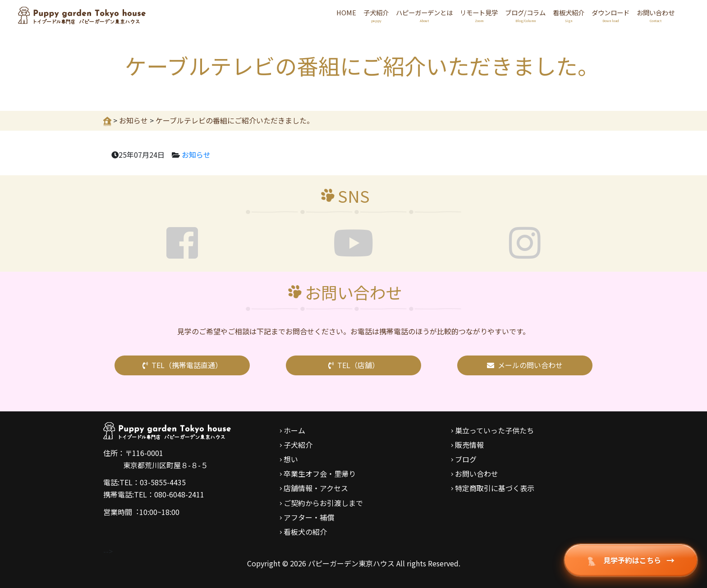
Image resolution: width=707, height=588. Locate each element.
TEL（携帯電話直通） (182, 365)
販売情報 (469, 445)
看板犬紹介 (569, 16)
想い (291, 459)
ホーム (294, 430)
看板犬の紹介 (305, 532)
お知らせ (196, 155)
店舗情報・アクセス (316, 488)
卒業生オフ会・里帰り (320, 474)
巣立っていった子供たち (494, 430)
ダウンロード (611, 16)
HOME (346, 12)
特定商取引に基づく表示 (495, 488)
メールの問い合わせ (525, 365)
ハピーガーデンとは (424, 16)
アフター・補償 (309, 517)
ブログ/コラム (525, 16)
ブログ (466, 459)
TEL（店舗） (354, 365)
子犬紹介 (376, 16)
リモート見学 (479, 16)
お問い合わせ (656, 16)
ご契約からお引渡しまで (323, 503)
